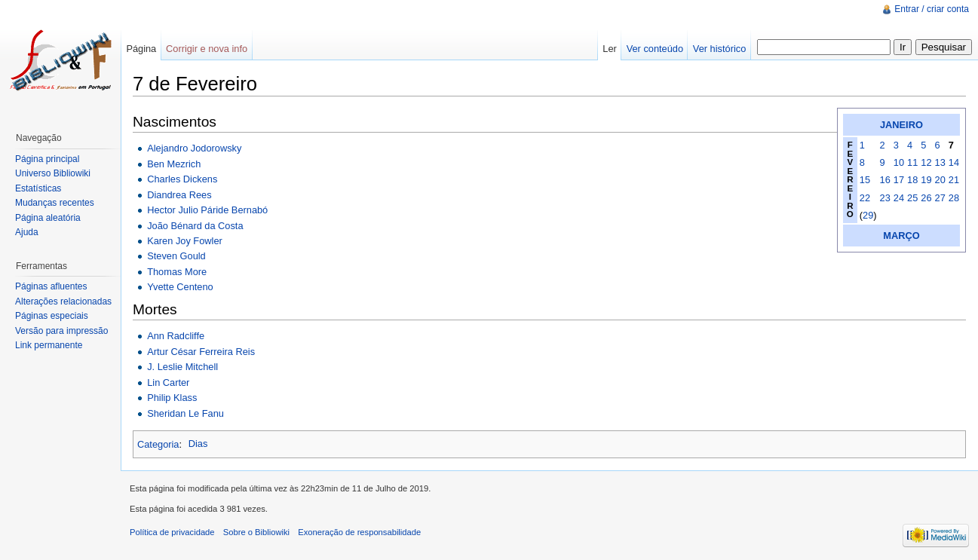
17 (899, 180)
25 (912, 198)
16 (885, 180)
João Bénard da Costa (195, 226)
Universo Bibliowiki (53, 173)
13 (940, 162)
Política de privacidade (172, 532)
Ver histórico (719, 49)
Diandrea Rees (179, 195)
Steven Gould (176, 256)
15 (865, 180)
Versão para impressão (61, 331)
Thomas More (177, 272)
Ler (610, 49)
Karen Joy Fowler (185, 241)
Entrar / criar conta (932, 9)
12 (926, 162)
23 (885, 198)
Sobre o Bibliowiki (256, 532)
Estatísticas (38, 188)
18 (912, 180)
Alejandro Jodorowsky (194, 148)
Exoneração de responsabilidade (359, 532)
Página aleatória (48, 218)
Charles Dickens (182, 179)
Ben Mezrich (174, 164)
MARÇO (901, 236)
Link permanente (49, 345)
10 (899, 162)
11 (912, 162)
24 (899, 198)
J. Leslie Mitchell (182, 367)
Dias (198, 444)
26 (926, 198)
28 (954, 198)
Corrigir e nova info (207, 49)
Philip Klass (172, 398)
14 (954, 162)
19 (926, 180)
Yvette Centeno (180, 287)
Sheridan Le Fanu (185, 413)
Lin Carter (168, 383)
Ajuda (27, 232)
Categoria (158, 444)
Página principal (47, 159)
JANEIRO (901, 125)
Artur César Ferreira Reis (201, 352)
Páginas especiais (52, 316)
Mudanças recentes (55, 203)
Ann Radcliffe (176, 336)
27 (940, 198)
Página (141, 49)
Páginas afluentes (51, 286)
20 (940, 180)
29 (868, 215)
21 (954, 180)
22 (865, 198)
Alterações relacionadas (63, 301)
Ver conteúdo (655, 49)
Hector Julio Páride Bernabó (207, 210)
